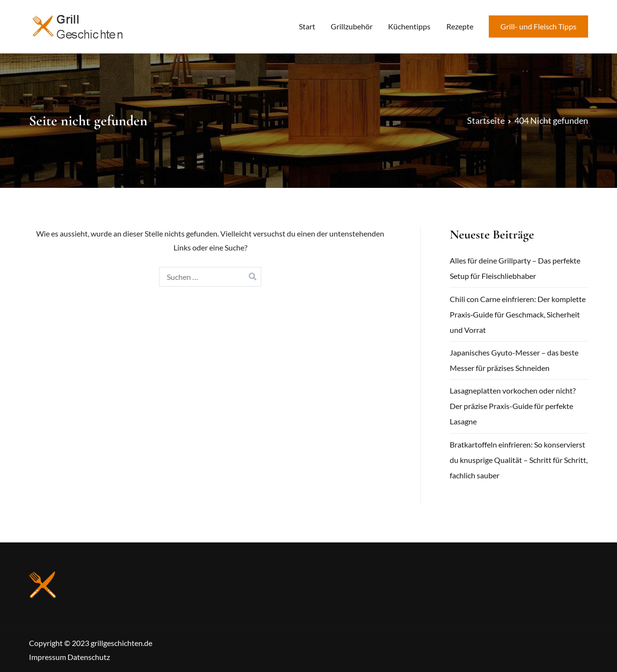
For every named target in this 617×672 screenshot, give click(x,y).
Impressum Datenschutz (69, 657)
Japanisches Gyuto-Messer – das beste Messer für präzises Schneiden (514, 360)
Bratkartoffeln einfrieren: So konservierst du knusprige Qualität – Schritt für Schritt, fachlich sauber (519, 460)
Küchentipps (409, 26)
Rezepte (460, 26)
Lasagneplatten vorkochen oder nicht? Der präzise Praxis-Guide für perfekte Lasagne (513, 406)
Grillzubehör (352, 26)
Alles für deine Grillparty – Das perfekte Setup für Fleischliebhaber (515, 268)
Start (307, 26)
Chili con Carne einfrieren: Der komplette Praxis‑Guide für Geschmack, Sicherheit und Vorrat (518, 314)
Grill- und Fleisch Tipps (538, 26)
